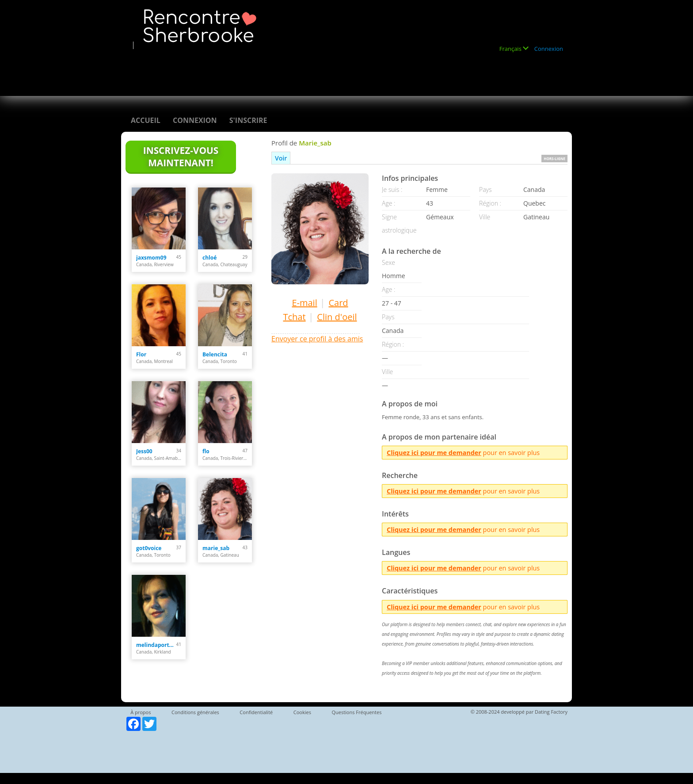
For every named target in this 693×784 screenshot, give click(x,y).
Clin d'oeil (337, 317)
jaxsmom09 (151, 258)
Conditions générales (195, 712)
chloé (209, 258)
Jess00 (144, 451)
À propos (141, 712)
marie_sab (216, 548)
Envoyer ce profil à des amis (317, 339)
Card (338, 303)
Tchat (294, 317)
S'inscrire (248, 120)
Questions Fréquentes (356, 712)
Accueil (146, 120)
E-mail (304, 303)
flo (206, 451)
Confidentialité (256, 712)
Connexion (549, 49)
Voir (281, 158)
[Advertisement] (291, 69)
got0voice (149, 548)
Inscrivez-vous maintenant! (181, 157)
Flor (141, 354)
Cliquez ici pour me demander (434, 453)
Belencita (215, 354)
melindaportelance (156, 645)
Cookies (302, 712)
